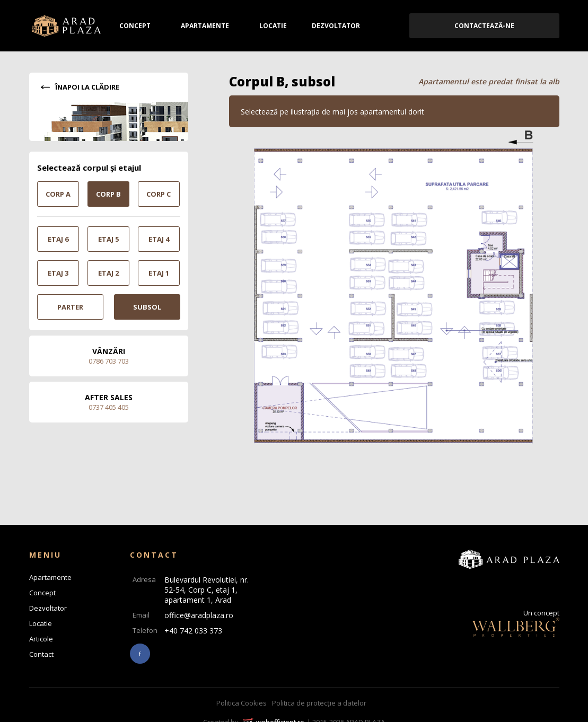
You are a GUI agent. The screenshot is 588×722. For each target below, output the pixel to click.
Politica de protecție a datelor (319, 703)
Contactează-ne (484, 26)
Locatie (273, 26)
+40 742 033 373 (193, 631)
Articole (41, 639)
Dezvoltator (336, 26)
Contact (41, 654)
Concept (135, 26)
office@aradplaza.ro (199, 615)
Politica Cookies (242, 703)
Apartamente (205, 26)
